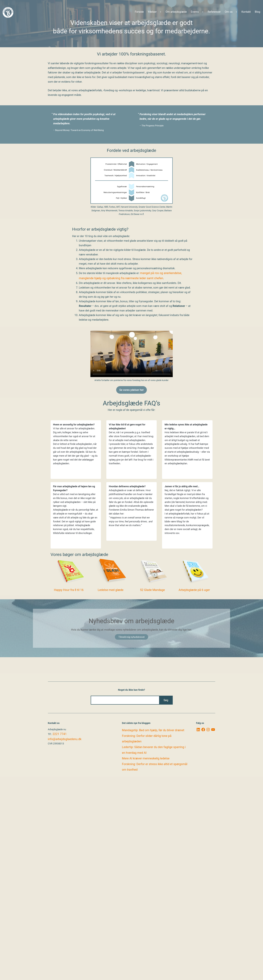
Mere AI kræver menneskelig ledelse (146, 758)
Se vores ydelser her (131, 390)
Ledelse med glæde (111, 590)
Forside (139, 12)
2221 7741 (60, 734)
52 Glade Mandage (152, 590)
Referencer (214, 12)
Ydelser (152, 12)
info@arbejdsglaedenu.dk (65, 739)
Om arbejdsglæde (176, 12)
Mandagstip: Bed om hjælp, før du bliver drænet (153, 730)
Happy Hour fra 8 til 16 (69, 590)
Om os (229, 12)
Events (195, 12)
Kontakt (246, 12)
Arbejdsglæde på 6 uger (194, 590)
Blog (257, 12)
